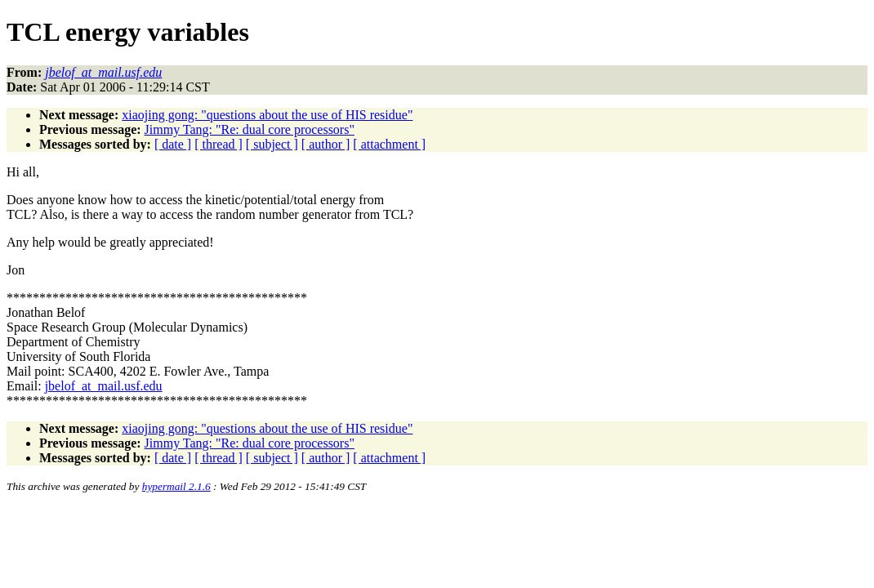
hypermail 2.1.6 (176, 486)
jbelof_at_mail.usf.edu (104, 386)
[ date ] (173, 144)
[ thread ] (218, 144)
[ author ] (326, 144)
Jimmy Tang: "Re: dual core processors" (250, 129)
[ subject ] (272, 144)
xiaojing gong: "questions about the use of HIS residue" (267, 115)
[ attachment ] (389, 144)
